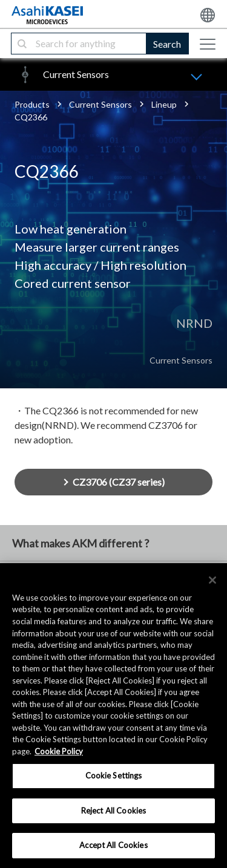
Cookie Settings (114, 775)
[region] (113, 716)
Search (167, 44)
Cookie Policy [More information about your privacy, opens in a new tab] (59, 751)
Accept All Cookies (113, 845)
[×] (212, 580)
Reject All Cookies (113, 811)
